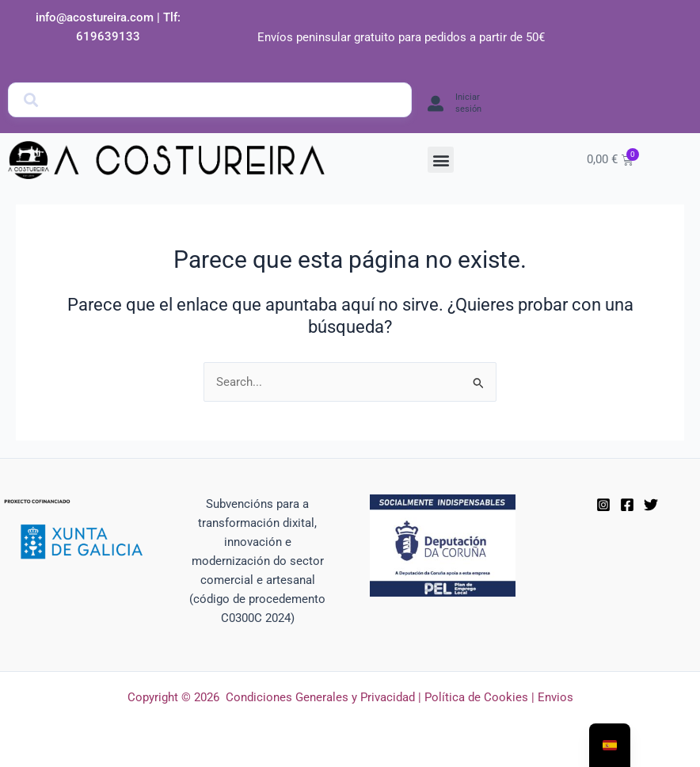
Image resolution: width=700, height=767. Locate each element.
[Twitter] (651, 505)
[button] (441, 160)
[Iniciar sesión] (436, 104)
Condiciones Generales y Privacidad (320, 697)
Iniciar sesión (468, 103)
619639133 (108, 36)
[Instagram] (603, 505)
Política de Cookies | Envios (499, 697)
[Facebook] (627, 505)
